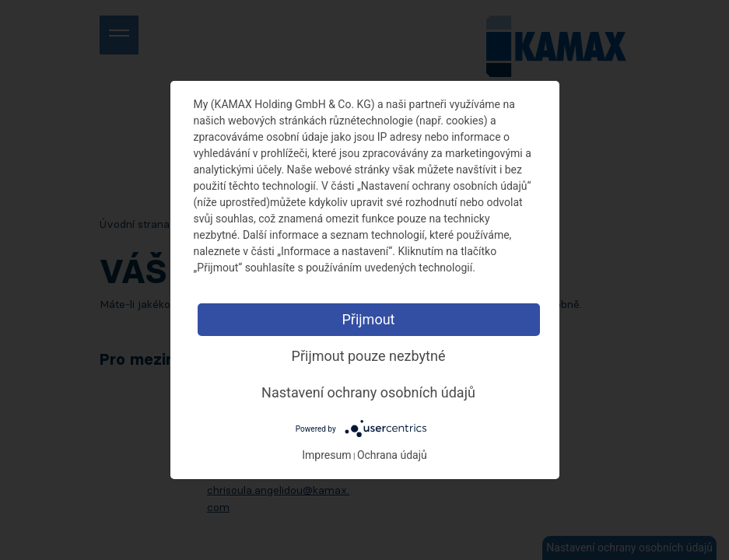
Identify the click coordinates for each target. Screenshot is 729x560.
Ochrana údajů (392, 455)
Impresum (326, 455)
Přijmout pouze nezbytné (369, 356)
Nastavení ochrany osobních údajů (368, 392)
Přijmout (368, 319)
